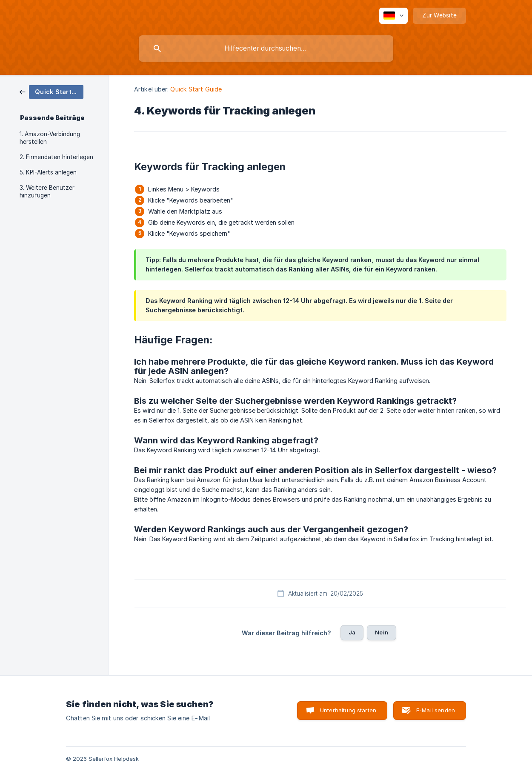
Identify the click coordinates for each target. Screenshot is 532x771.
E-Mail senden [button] (436, 710)
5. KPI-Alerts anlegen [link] (48, 172)
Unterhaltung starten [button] (348, 710)
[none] (393, 16)
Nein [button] (382, 632)
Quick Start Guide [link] (196, 89)
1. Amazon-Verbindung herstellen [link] (50, 138)
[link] (51, 91)
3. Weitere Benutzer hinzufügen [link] (47, 191)
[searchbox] (266, 49)
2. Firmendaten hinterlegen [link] (56, 157)
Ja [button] (352, 632)
